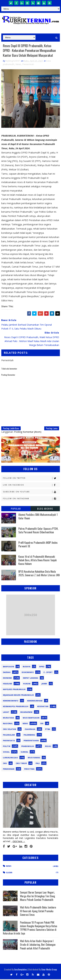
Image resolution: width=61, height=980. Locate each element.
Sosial (6, 753)
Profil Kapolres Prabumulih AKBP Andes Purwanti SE (38, 545)
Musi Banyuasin (31, 718)
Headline (7, 684)
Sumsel (24, 753)
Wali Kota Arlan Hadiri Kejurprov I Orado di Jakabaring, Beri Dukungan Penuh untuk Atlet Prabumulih (38, 945)
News (18, 65)
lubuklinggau (10, 758)
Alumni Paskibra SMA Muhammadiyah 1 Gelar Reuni (38, 517)
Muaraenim (26, 713)
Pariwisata (9, 741)
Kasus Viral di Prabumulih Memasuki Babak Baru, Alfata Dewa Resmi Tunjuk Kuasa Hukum (37, 561)
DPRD (42, 667)
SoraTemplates (20, 970)
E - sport (48, 673)
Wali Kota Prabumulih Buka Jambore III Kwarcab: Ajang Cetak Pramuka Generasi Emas (38, 912)
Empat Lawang (31, 679)
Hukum (27, 684)
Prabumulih (28, 747)
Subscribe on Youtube (31, 492)
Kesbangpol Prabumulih (16, 707)
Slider (9, 873)
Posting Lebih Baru (11, 429)
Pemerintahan (31, 741)
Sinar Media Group (49, 970)
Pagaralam (9, 735)
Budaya (27, 667)
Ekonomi (7, 679)
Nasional (8, 724)
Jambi (44, 684)
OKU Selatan (9, 730)
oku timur (21, 764)
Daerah (7, 673)
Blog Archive (45, 509)
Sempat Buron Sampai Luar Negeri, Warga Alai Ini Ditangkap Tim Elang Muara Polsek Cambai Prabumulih (37, 897)
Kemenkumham (35, 701)
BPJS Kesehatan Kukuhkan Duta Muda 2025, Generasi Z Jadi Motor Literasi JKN (39, 574)
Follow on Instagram (31, 499)
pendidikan (9, 770)
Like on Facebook (31, 486)
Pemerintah (28, 65)
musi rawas (34, 758)
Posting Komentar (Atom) (28, 432)
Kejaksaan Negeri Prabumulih (18, 696)
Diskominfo (28, 673)
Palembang (29, 735)
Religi (48, 747)
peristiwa (29, 770)
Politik (7, 747)
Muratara (8, 718)
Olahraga (30, 730)
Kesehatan (43, 707)
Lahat (6, 713)
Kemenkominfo (11, 701)
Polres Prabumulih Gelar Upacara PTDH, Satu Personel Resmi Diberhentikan (38, 531)
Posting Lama (52, 429)
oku (5, 764)
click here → (19, 842)
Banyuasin (8, 667)
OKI (42, 724)
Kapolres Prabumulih (14, 690)
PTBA (48, 730)
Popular (16, 509)
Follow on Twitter (31, 479)
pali (38, 764)
